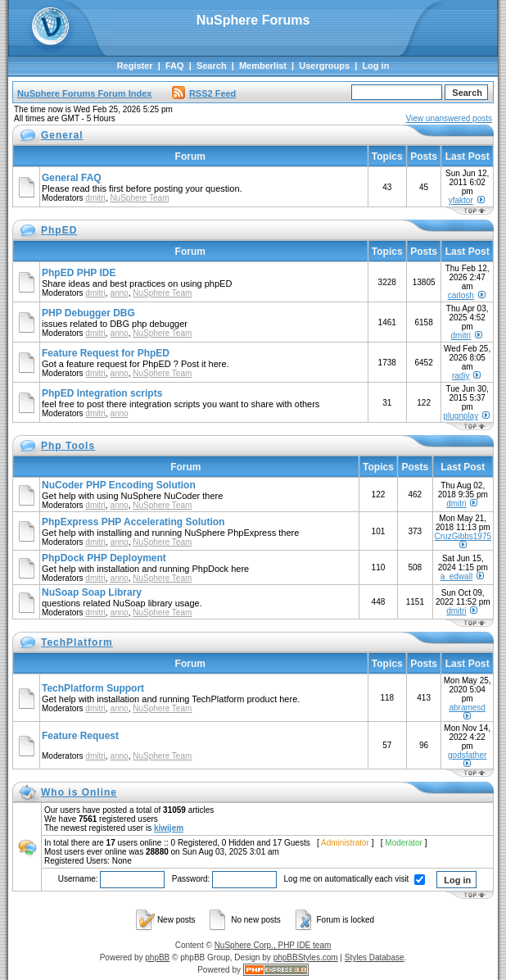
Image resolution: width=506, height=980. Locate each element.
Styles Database (375, 957)
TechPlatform (77, 642)
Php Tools (68, 446)
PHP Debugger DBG (88, 313)
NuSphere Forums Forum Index (84, 93)
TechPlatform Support (93, 688)
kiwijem (169, 828)
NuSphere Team (139, 198)
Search (212, 66)
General (62, 135)
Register (135, 66)
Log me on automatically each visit (355, 879)
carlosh (461, 295)
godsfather (467, 755)
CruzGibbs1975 (463, 536)
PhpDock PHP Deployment (104, 558)
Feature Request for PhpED (106, 353)
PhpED (59, 230)
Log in (375, 66)
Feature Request (80, 736)
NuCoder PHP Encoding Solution (119, 485)
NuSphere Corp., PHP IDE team (273, 945)
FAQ (175, 66)
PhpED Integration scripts (102, 393)
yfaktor (461, 200)
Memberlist (263, 66)
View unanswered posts (449, 118)
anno (119, 293)
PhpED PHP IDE (79, 273)
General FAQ (72, 178)
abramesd (467, 708)
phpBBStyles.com (306, 957)
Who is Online (79, 792)
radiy (461, 376)
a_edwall (456, 576)
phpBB (157, 957)
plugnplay (461, 416)
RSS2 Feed (204, 93)
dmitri (95, 198)
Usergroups (324, 66)
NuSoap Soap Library (92, 592)
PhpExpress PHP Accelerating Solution (133, 522)
